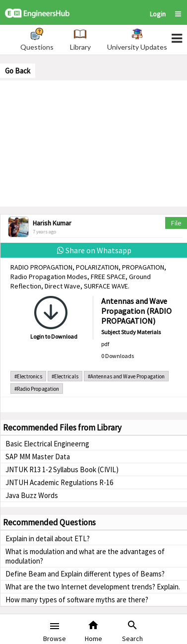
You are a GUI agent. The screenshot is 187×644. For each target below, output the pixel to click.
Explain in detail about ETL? (48, 538)
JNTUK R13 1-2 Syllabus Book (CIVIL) (62, 469)
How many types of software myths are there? (77, 600)
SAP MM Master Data (38, 457)
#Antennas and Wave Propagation (126, 376)
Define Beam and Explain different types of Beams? (85, 574)
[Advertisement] (94, 143)
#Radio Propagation (37, 389)
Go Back (18, 71)
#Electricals (65, 376)
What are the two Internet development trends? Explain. (93, 587)
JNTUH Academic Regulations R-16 (59, 482)
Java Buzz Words (32, 495)
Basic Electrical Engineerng (47, 444)
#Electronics (28, 376)
